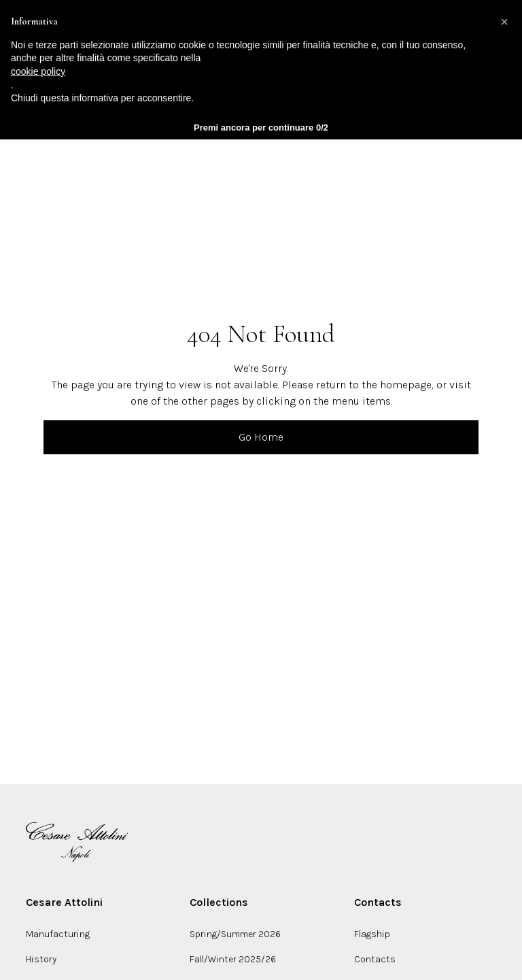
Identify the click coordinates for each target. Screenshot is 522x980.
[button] (504, 22)
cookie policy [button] (38, 71)
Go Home (261, 437)
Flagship (372, 934)
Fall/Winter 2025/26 (233, 959)
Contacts (375, 959)
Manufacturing (58, 934)
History (41, 959)
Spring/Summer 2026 (235, 934)
